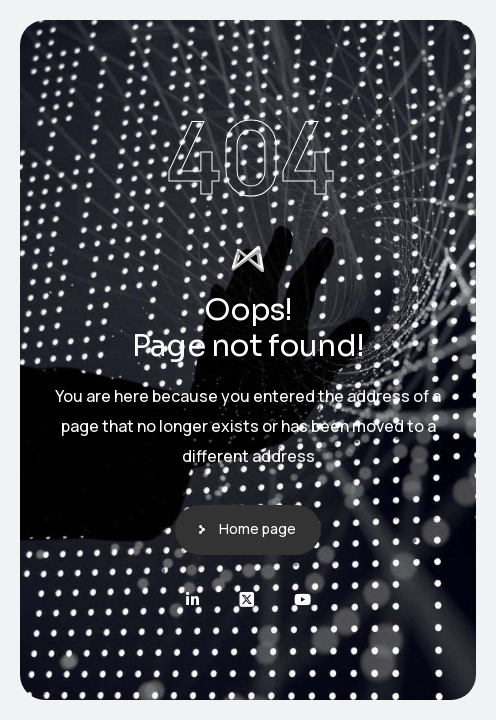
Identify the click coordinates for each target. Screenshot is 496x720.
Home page (257, 528)
